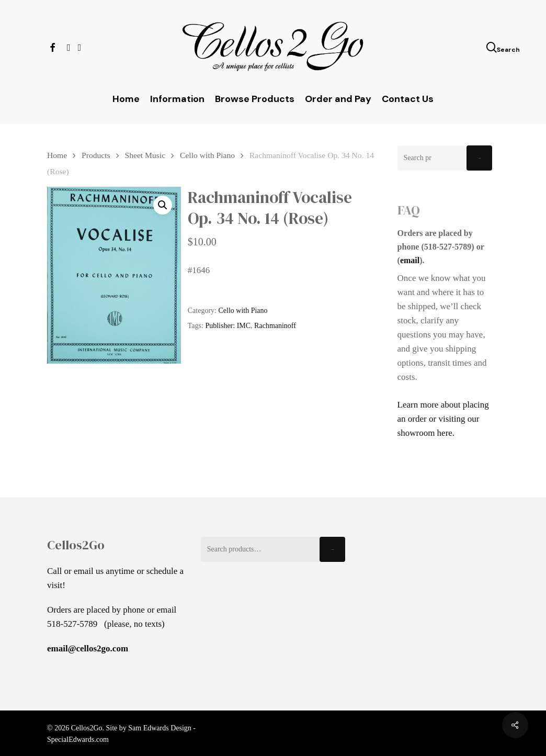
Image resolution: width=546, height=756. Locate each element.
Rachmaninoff (275, 326)
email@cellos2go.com (88, 648)
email (410, 260)
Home (57, 155)
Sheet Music (145, 155)
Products (96, 155)
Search (479, 158)
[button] (163, 205)
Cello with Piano (207, 155)
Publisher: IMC (228, 326)
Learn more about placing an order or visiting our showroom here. (443, 419)
